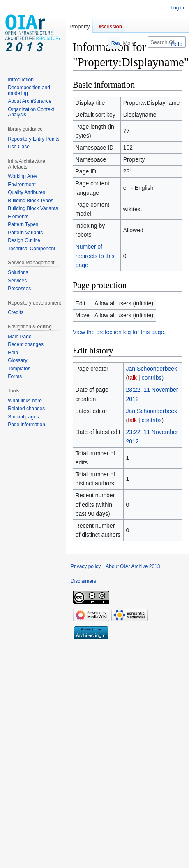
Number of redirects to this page (95, 256)
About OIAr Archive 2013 (133, 566)
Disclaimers (83, 581)
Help (176, 44)
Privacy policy (86, 566)
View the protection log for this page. (119, 332)
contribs (151, 378)
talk (132, 378)
